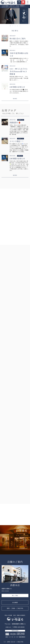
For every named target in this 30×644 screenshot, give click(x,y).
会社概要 (15, 603)
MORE (15, 99)
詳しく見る (15, 596)
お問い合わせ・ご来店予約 (15, 642)
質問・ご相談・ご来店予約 (15, 608)
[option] (15, 16)
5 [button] (20, 26)
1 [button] (10, 26)
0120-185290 (17, 634)
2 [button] (13, 26)
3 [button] (15, 26)
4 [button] (17, 26)
